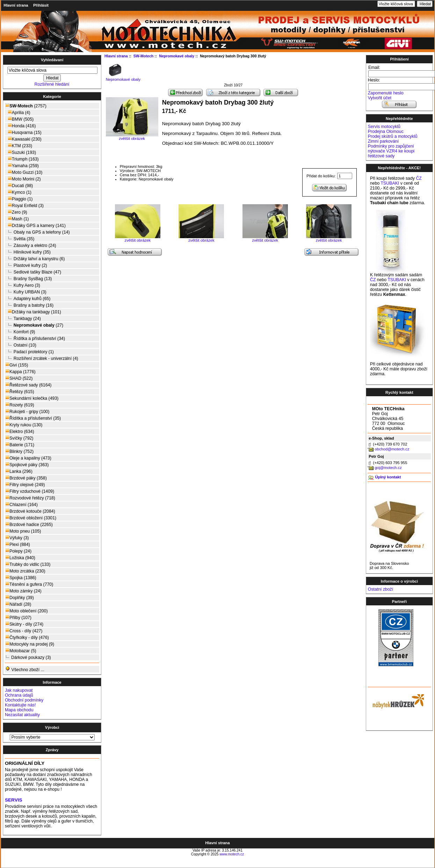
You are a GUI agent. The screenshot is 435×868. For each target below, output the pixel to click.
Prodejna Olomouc (386, 131)
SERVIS (13, 800)
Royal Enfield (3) (24, 205)
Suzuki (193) (21, 152)
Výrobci (52, 727)
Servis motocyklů (384, 127)
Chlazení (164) (21, 504)
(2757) (26, 106)
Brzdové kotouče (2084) (30, 511)
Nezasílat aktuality (22, 715)
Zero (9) (16, 212)
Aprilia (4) (18, 112)
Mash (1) (17, 219)
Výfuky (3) (17, 538)
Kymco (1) (18, 192)
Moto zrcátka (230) (25, 571)
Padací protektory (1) (30, 352)
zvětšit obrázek (138, 239)
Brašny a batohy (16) (29, 305)
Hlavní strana (16, 5)
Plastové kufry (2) (26, 265)
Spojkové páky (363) (27, 465)
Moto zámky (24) (23, 591)
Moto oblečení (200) (27, 611)
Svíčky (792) (19, 438)
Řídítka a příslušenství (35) (33, 418)
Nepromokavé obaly (123, 78)
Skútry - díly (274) (24, 624)
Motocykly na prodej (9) (30, 644)
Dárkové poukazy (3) (28, 657)
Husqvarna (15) (23, 132)
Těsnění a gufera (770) (29, 584)
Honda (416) (20, 126)
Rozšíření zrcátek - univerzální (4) (42, 358)
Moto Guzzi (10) (24, 172)
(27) (34, 325)
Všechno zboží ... (25, 669)
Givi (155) (17, 365)
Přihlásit (41, 5)
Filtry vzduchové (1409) (30, 491)
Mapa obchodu (19, 710)
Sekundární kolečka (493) (32, 398)
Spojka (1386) (21, 578)
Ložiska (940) (20, 558)
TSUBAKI (390, 183)
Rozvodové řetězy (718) (30, 498)
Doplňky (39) (20, 597)
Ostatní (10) (21, 345)
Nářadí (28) (18, 604)
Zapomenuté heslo (386, 93)
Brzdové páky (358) (26, 478)
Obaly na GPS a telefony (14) (38, 232)
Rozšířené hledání (52, 84)
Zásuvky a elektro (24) (31, 245)
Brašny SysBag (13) (28, 279)
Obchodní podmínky (24, 700)
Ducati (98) (19, 186)
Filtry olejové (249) (25, 485)
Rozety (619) (20, 405)
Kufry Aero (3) (23, 285)
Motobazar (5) (21, 651)
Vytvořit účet (380, 98)
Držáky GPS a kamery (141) (35, 225)
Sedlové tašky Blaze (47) (33, 272)
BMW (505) (19, 119)
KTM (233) (19, 146)
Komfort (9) (20, 332)
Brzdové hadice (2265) (29, 524)
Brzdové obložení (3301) (31, 518)
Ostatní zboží (381, 589)
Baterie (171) (20, 445)
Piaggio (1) (19, 199)
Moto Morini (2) (23, 179)
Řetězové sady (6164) (28, 385)
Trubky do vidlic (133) (28, 564)
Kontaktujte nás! (20, 705)
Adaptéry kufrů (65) (28, 298)
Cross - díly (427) (24, 631)
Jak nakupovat (19, 690)
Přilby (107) (18, 617)
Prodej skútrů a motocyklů (393, 136)
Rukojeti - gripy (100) (27, 411)
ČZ (419, 178)
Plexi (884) (18, 544)
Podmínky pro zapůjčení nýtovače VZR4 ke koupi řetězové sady (391, 151)
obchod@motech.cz (392, 449)
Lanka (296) (19, 471)
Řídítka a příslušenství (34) (35, 338)
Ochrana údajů (19, 695)
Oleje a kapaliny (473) (28, 458)
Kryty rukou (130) (24, 425)
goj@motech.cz (388, 468)
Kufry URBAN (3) (26, 292)
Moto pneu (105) (23, 531)
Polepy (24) (18, 551)
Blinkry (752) (19, 451)
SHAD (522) (19, 378)
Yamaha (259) (22, 166)
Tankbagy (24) (23, 318)
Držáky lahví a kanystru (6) (35, 259)
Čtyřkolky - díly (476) (27, 637)
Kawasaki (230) (23, 139)
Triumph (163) (22, 159)
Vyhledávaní (52, 60)
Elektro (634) (20, 431)
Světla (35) (20, 239)
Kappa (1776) (20, 372)
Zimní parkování (383, 141)
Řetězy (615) (20, 392)
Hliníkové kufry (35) (28, 252)
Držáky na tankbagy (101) (33, 312)
